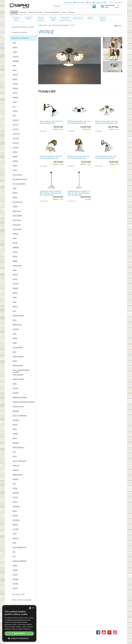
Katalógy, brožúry (52, 12)
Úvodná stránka (80, 2)
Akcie (64, 12)
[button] (19, 638)
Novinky (71, 12)
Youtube (104, 632)
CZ (111, 2)
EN (119, 2)
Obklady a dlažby (36, 12)
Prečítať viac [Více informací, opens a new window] (27, 629)
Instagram (115, 632)
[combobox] (30, 608)
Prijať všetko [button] (19, 633)
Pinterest (109, 632)
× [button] (33, 608)
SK (113, 2)
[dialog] (19, 623)
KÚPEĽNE (14, 12)
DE (116, 2)
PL (121, 2)
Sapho (90, 2)
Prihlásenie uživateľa (101, 2)
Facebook (98, 632)
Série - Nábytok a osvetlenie (60, 25)
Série (50, 25)
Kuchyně (23, 12)
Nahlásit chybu (68, 2)
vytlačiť (119, 26)
